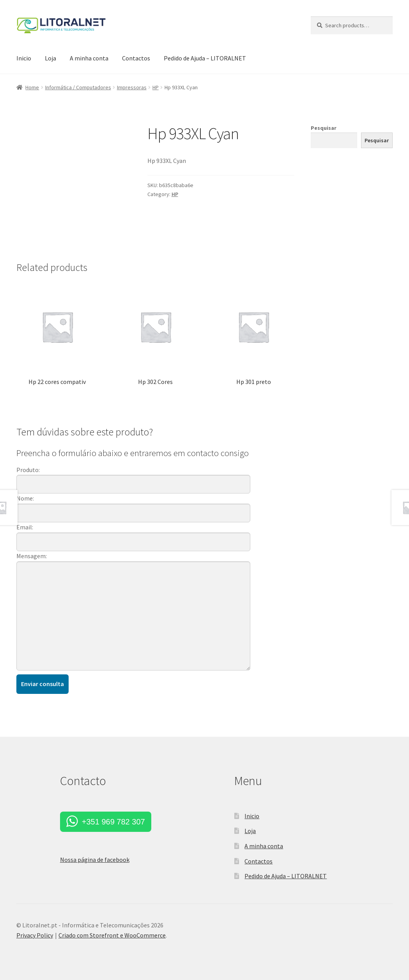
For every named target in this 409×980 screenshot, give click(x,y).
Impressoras (132, 87)
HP (156, 87)
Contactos (136, 58)
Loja (50, 58)
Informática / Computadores (78, 87)
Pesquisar (324, 128)
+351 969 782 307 (113, 822)
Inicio (24, 58)
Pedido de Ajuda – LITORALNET (205, 58)
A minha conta (89, 58)
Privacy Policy (35, 935)
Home (32, 87)
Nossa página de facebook (95, 860)
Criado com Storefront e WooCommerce (112, 935)
